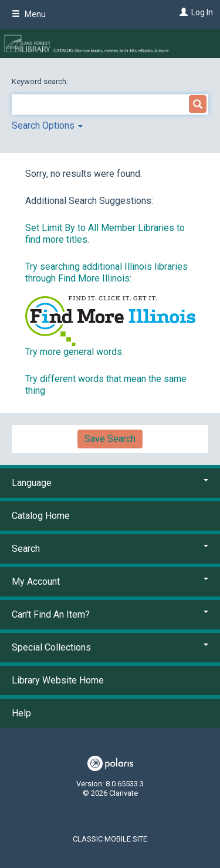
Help (21, 713)
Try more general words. (75, 352)
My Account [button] (110, 582)
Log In (202, 12)
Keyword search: (41, 81)
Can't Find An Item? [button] (110, 614)
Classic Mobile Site (110, 839)
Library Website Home (58, 680)
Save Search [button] (110, 439)
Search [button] (110, 549)
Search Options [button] (47, 125)
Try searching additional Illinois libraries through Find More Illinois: (106, 272)
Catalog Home (41, 516)
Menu (29, 14)
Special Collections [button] (110, 647)
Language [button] (110, 483)
